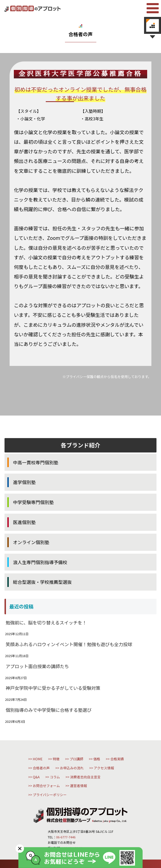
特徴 (56, 759)
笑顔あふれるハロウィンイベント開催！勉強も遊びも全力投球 (69, 644)
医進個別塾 (24, 522)
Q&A (36, 777)
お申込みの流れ (72, 768)
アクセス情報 (104, 768)
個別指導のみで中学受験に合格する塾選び (49, 710)
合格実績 (117, 759)
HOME (38, 759)
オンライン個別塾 (31, 542)
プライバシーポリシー (50, 795)
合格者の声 (41, 768)
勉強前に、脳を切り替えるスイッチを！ (46, 622)
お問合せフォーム (46, 786)
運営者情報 (79, 786)
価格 (97, 759)
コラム (55, 777)
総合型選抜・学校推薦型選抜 (42, 582)
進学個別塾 (24, 482)
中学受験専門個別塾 (33, 502)
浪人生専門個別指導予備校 (40, 562)
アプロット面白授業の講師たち (37, 666)
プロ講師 (77, 759)
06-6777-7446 (66, 837)
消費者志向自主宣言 (85, 777)
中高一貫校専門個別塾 (36, 462)
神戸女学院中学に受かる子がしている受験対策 (53, 688)
